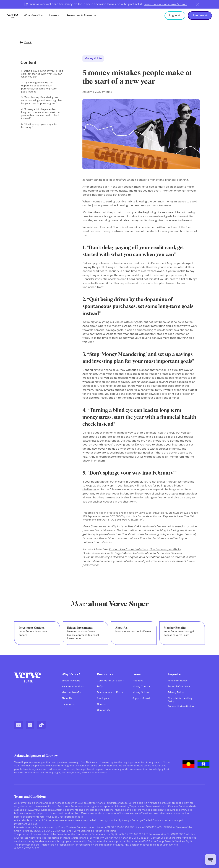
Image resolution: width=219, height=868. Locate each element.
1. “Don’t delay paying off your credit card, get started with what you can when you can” (42, 74)
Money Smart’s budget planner (115, 390)
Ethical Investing (71, 681)
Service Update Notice (181, 706)
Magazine (138, 681)
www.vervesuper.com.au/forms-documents (53, 810)
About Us (67, 698)
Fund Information (178, 681)
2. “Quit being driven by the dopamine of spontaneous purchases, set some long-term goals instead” (39, 87)
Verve (109, 92)
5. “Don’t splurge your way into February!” (39, 126)
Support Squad (141, 698)
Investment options (73, 687)
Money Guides (141, 692)
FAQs (100, 687)
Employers (103, 698)
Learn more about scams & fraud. (165, 4)
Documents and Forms (110, 692)
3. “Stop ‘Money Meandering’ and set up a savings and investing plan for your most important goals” (41, 100)
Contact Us (103, 710)
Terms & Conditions (179, 687)
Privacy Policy (176, 692)
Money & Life (93, 58)
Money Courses (141, 687)
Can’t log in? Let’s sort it (111, 681)
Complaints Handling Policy (180, 700)
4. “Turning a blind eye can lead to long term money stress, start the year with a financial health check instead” (41, 114)
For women (68, 704)
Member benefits (72, 692)
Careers (102, 704)
